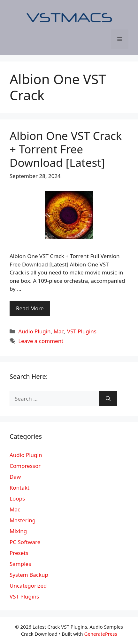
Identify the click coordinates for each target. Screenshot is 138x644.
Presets (19, 553)
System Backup (29, 575)
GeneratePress (100, 634)
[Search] (108, 399)
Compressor (25, 466)
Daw (15, 477)
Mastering (23, 520)
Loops (17, 498)
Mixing (18, 531)
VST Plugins (82, 331)
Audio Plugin (34, 331)
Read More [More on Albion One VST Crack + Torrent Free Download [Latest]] (30, 308)
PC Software (25, 542)
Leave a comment (41, 341)
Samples (20, 564)
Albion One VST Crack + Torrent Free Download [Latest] (66, 149)
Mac (59, 331)
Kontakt (19, 488)
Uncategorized (28, 586)
